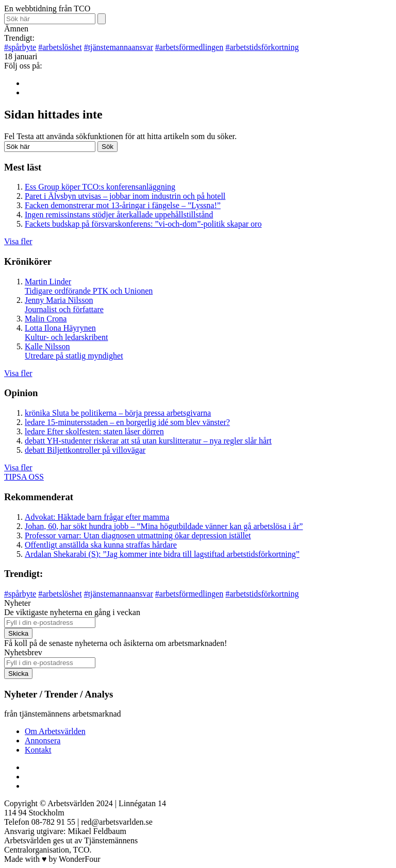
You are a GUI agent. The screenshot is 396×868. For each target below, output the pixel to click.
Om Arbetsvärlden (55, 731)
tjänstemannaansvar (119, 47)
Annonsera (43, 741)
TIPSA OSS (24, 477)
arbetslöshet (60, 47)
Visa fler (18, 241)
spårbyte (20, 47)
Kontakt (38, 750)
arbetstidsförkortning (262, 47)
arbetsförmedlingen (189, 47)
